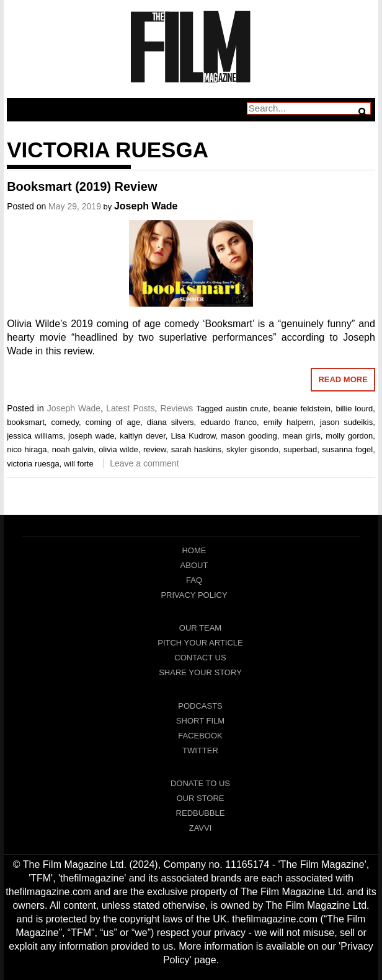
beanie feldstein (302, 409)
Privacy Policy (194, 595)
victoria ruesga (33, 464)
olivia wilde (118, 449)
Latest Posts (130, 408)
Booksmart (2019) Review (82, 186)
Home (194, 550)
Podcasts (200, 706)
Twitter (200, 750)
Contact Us (200, 658)
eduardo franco (229, 422)
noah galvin (73, 449)
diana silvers (171, 422)
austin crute (247, 409)
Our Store (200, 798)
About (194, 565)
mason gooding (249, 436)
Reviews (176, 408)
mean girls (301, 436)
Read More (343, 379)
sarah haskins (196, 449)
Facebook (200, 736)
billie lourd (354, 409)
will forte (79, 464)
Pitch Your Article (200, 643)
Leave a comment (144, 463)
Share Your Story (200, 672)
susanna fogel (347, 449)
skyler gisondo (252, 449)
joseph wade (91, 436)
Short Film (200, 721)
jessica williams (35, 436)
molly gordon (349, 436)
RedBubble (201, 813)
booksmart (26, 422)
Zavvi (201, 828)
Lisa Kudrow (193, 436)
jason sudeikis (346, 422)
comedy (65, 422)
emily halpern (289, 422)
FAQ (194, 580)
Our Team (200, 628)
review (155, 449)
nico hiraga (27, 449)
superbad (300, 449)
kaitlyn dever (143, 436)
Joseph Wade (146, 206)
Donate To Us (200, 783)
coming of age (113, 422)
